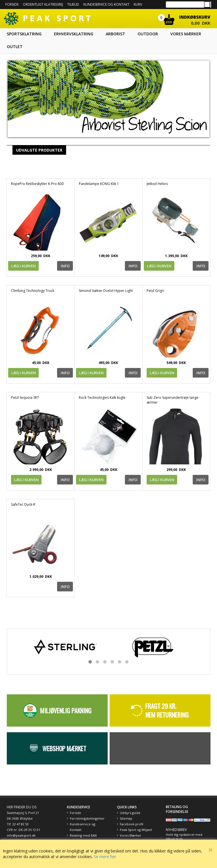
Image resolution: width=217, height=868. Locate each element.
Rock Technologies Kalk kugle (102, 398)
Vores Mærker (131, 835)
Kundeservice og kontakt (106, 4)
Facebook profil (132, 824)
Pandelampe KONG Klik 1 (99, 184)
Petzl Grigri (155, 291)
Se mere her (105, 857)
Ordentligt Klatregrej (43, 4)
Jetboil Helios (157, 184)
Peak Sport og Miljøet (136, 830)
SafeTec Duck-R (23, 504)
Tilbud (73, 4)
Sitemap (126, 818)
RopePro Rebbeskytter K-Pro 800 (37, 184)
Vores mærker (186, 34)
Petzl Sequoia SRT (25, 398)
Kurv (138, 4)
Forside (12, 4)
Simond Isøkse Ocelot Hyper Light (106, 291)
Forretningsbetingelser (87, 818)
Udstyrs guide (130, 813)
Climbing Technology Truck (33, 291)
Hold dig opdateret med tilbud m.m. (184, 837)
